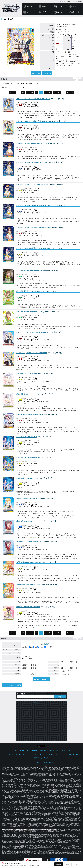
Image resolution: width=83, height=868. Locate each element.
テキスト (41, 647)
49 (46, 93)
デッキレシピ (75, 6)
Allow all (59, 864)
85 (68, 93)
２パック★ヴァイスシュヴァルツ (15, 754)
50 (50, 93)
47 (37, 93)
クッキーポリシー (49, 762)
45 (28, 93)
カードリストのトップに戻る (12, 685)
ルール (29, 12)
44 (23, 93)
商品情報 (45, 6)
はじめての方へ (29, 6)
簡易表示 (32, 674)
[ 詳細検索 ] (47, 644)
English (47, 758)
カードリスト (60, 6)
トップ (15, 750)
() (33, 99)
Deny (68, 864)
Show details (76, 864)
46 (32, 93)
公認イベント (75, 12)
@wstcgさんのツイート (41, 702)
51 (55, 93)
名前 (31, 647)
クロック (72, 671)
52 (59, 93)
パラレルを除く (65, 674)
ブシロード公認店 (65, 2)
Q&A (45, 12)
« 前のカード (36, 73)
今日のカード (53, 754)
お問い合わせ (78, 2)
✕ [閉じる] (80, 863)
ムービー (62, 754)
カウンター (64, 671)
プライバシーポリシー (35, 762)
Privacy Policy (36, 866)
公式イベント (60, 12)
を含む (32, 644)
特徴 (35, 647)
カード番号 (48, 647)
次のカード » (47, 73)
